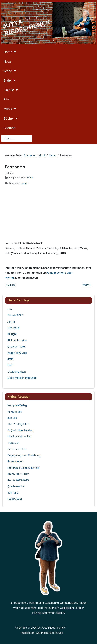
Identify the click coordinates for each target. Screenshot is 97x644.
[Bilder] (14, 80)
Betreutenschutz (17, 449)
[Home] (14, 52)
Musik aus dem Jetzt (20, 437)
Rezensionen (15, 462)
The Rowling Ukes (18, 424)
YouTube (13, 493)
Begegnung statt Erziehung (24, 455)
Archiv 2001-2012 (18, 474)
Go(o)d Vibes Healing (20, 430)
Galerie (9, 90)
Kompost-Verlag (17, 405)
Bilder (8, 80)
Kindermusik (15, 412)
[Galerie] (16, 90)
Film (7, 99)
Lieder (24, 183)
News (8, 61)
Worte (8, 71)
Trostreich (13, 443)
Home (8, 52)
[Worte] (14, 71)
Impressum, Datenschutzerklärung (42, 633)
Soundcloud (15, 499)
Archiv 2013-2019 (18, 480)
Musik (8, 109)
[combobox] (17, 139)
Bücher (9, 118)
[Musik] (14, 109)
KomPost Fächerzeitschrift (23, 468)
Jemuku (12, 418)
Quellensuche (16, 486)
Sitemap (9, 128)
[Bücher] (16, 118)
